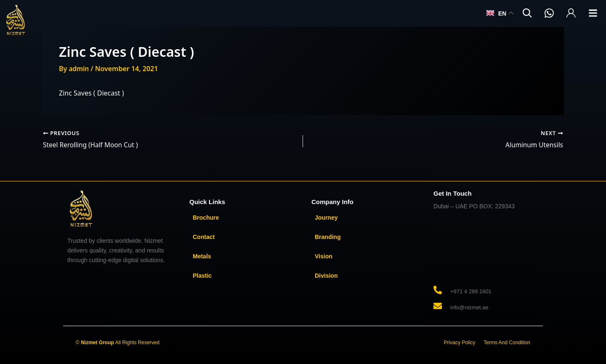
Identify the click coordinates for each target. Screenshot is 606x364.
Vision (324, 256)
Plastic (202, 276)
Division (326, 276)
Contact (204, 237)
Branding (328, 237)
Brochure (206, 218)
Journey (326, 218)
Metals (202, 256)
